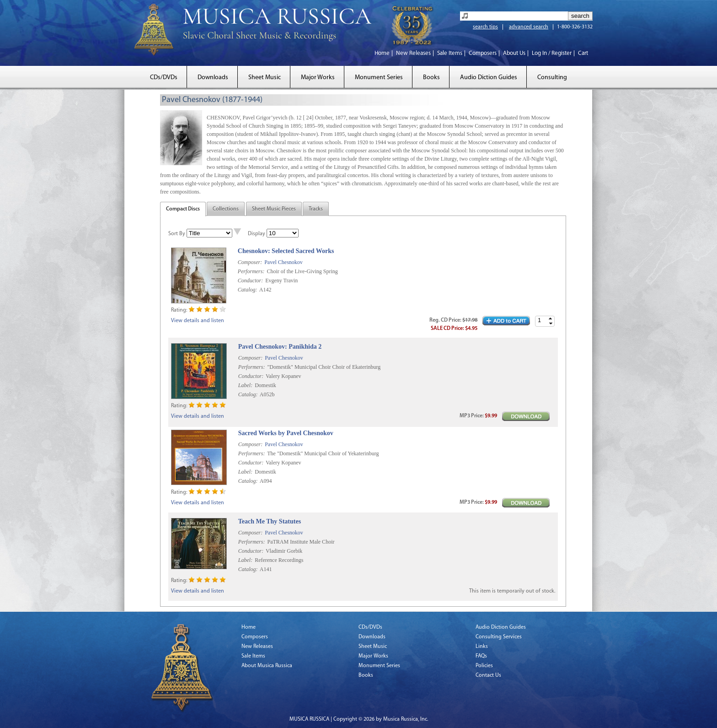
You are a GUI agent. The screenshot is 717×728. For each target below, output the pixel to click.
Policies (484, 666)
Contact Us (488, 675)
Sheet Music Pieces (274, 209)
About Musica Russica (267, 666)
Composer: (250, 262)
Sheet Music (265, 78)
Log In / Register (552, 53)
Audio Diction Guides (489, 78)
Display (257, 234)
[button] (551, 319)
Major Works (318, 78)
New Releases (413, 53)
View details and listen (198, 321)
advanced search (529, 27)
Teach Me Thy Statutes (270, 521)
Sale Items (450, 53)
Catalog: (248, 290)
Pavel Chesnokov (284, 262)
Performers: (251, 271)
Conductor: (250, 280)
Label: (245, 385)
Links (482, 647)
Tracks (316, 209)
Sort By (177, 234)
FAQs (481, 656)
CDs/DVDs (164, 78)
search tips (485, 27)
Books (431, 78)
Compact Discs (183, 209)
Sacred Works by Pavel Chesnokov (286, 433)
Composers (483, 53)
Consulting (552, 78)
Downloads (213, 78)
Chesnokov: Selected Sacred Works (286, 251)
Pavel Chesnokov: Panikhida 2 (280, 347)
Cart (583, 53)
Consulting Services (499, 637)
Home (382, 53)
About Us (514, 53)
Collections (226, 209)
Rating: (179, 310)
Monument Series (379, 78)
